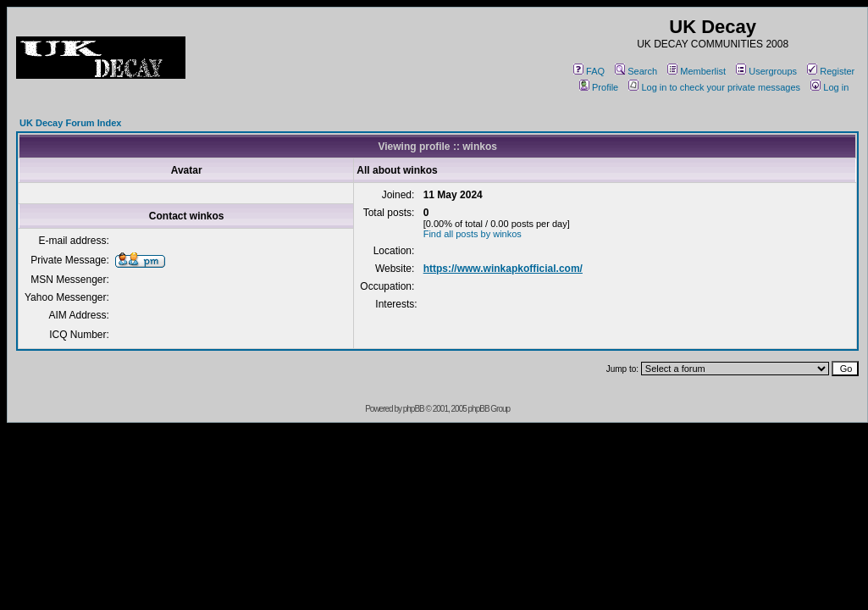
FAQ (589, 71)
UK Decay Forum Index (70, 123)
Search (636, 71)
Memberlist (697, 71)
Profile (599, 87)
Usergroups (766, 71)
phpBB (414, 409)
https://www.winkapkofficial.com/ (503, 269)
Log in (829, 87)
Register (831, 71)
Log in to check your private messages (714, 87)
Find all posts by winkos (473, 234)
